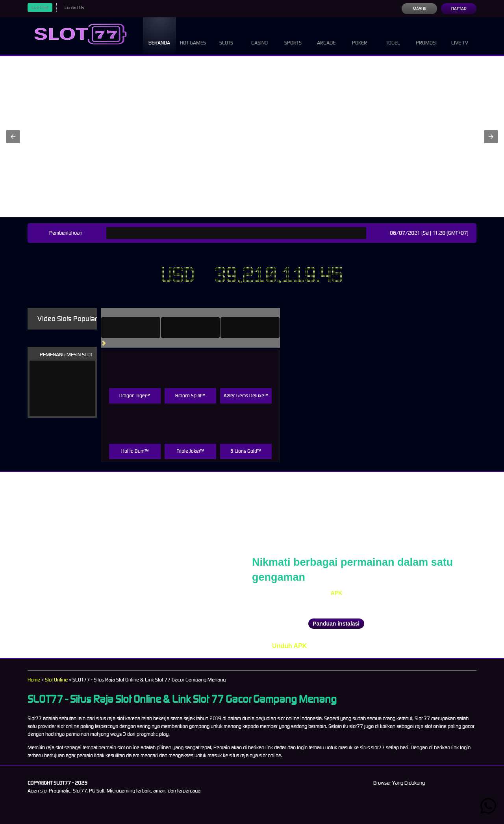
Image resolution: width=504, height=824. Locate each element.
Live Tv (460, 35)
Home (34, 680)
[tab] (142, 328)
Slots (226, 35)
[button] (13, 137)
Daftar (459, 9)
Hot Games (193, 35)
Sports (293, 35)
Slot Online (59, 680)
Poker (359, 35)
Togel (393, 35)
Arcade (326, 35)
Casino (259, 35)
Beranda (159, 35)
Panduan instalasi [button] (336, 624)
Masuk (419, 9)
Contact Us (77, 7)
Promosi (426, 35)
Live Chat (41, 7)
